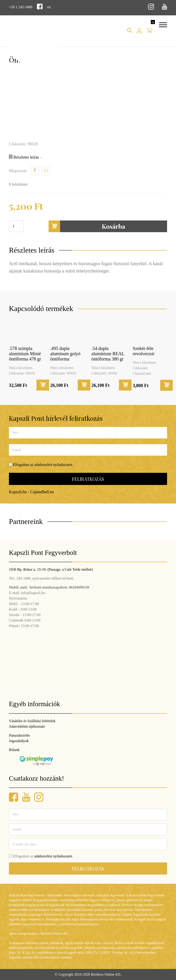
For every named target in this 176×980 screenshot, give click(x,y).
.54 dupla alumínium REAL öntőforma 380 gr (108, 354)
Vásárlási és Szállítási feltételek (32, 721)
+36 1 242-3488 (21, 7)
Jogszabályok (19, 741)
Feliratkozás (88, 479)
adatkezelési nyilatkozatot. (54, 465)
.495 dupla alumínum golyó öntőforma (65, 354)
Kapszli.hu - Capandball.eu (31, 492)
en (49, 7)
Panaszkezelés (19, 735)
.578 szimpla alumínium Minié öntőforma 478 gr (25, 354)
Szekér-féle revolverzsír (144, 351)
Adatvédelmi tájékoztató (27, 726)
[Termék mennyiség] (16, 226)
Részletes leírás (26, 157)
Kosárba (87, 226)
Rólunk (14, 750)
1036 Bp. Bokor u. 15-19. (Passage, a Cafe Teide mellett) (51, 569)
